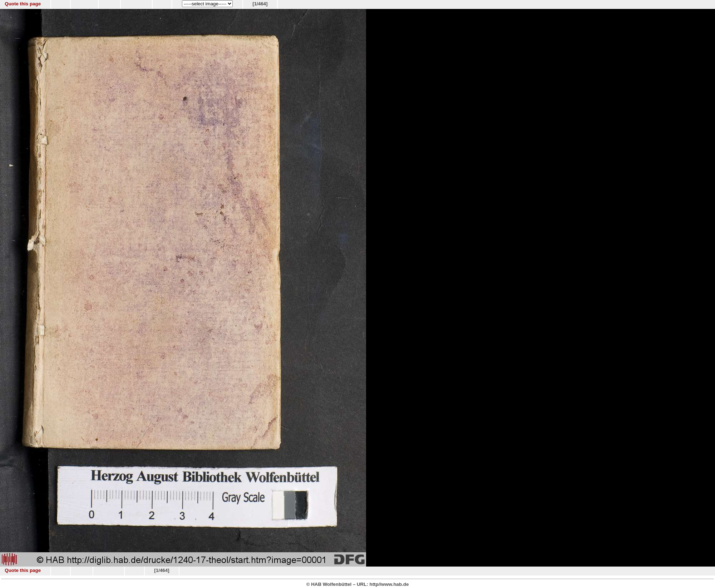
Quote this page (23, 4)
